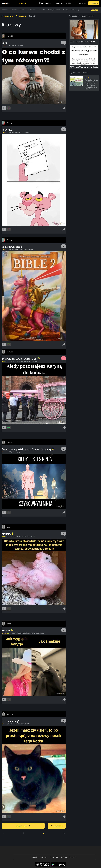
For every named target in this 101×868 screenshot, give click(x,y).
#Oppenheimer (40, 633)
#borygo (33, 633)
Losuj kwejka (57, 826)
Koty (3, 724)
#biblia (17, 249)
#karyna (30, 361)
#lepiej (18, 724)
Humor (14, 10)
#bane (22, 46)
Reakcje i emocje (54, 10)
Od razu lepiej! (10, 721)
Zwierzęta (5, 10)
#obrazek (11, 46)
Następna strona (23, 826)
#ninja (11, 452)
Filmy (60, 3)
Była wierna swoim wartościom (21, 359)
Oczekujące (46, 3)
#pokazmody (22, 452)
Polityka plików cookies (69, 857)
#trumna (35, 361)
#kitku (23, 724)
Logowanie (82, 3)
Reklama (44, 857)
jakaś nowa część (12, 247)
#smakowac (26, 633)
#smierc (13, 361)
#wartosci (24, 361)
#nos (9, 724)
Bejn (4, 43)
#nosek (27, 724)
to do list (7, 130)
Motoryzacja (75, 10)
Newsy (65, 10)
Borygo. (7, 630)
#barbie (20, 633)
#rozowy (17, 46)
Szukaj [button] (95, 10)
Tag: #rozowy (21, 16)
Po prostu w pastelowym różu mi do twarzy (28, 449)
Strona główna (7, 16)
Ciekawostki (32, 10)
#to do (28, 132)
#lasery (31, 249)
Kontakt (34, 857)
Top (69, 3)
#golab (24, 537)
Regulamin (54, 857)
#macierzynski (31, 537)
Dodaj (23, 3)
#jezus (21, 249)
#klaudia (19, 537)
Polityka (42, 10)
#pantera (17, 132)
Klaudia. (7, 534)
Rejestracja (94, 3)
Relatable (4, 361)
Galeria (22, 10)
